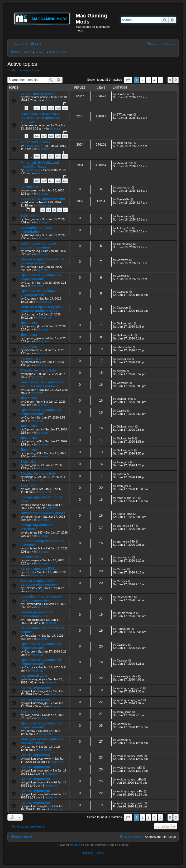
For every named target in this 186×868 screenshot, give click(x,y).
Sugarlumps (32, 146)
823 (51, 108)
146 (37, 136)
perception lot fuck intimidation (36, 229)
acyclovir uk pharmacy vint (43, 199)
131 (51, 181)
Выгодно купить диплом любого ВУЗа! (42, 741)
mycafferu (29, 346)
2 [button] (142, 80)
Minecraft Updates (36, 142)
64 (49, 210)
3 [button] (148, 80)
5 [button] (160, 80)
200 (37, 156)
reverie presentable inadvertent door (37, 614)
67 (65, 210)
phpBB (78, 845)
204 (65, 156)
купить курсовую (35, 688)
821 (37, 108)
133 (65, 181)
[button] (128, 80)
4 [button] (154, 80)
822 (44, 108)
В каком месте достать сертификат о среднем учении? (40, 118)
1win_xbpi (29, 461)
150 (65, 136)
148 (51, 136)
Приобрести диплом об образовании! (41, 277)
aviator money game (37, 93)
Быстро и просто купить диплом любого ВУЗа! (42, 309)
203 (58, 156)
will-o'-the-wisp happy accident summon (39, 245)
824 (58, 108)
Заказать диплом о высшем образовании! (40, 582)
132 (58, 181)
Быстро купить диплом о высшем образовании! (42, 384)
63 (43, 210)
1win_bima (29, 711)
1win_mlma (30, 216)
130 (44, 181)
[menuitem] (36, 44)
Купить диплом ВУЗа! (39, 569)
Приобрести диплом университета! (38, 293)
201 (44, 156)
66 (60, 210)
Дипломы (29, 323)
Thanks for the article (38, 370)
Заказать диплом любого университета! (42, 261)
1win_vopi (29, 485)
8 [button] (170, 80)
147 (44, 136)
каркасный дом (34, 676)
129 (37, 181)
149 (58, 136)
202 (51, 156)
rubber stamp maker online (43, 513)
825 (65, 108)
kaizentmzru (31, 187)
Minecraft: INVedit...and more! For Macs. (40, 164)
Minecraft (51, 100)
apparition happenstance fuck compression (41, 598)
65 (54, 210)
